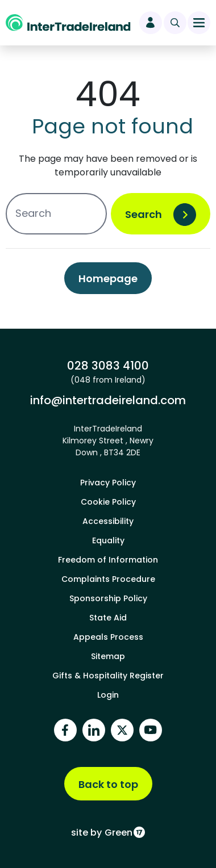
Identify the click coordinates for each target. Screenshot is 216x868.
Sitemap (108, 656)
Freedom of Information (108, 560)
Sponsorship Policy (108, 598)
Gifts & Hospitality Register (108, 676)
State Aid (108, 618)
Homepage (108, 278)
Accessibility (108, 521)
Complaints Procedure (108, 579)
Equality (108, 540)
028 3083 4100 (108, 365)
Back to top (108, 784)
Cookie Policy (108, 502)
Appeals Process (108, 637)
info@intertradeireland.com (108, 400)
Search (144, 214)
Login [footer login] (108, 695)
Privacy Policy (108, 483)
